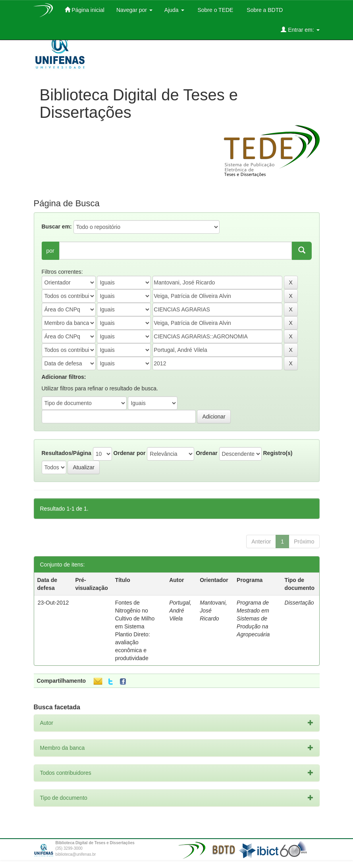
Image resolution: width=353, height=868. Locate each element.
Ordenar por (130, 453)
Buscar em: (57, 227)
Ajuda (174, 10)
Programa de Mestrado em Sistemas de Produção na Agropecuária (253, 618)
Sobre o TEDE (215, 10)
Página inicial (85, 10)
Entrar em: (300, 30)
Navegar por (134, 10)
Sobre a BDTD (264, 10)
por (50, 251)
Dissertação (299, 603)
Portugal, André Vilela (180, 611)
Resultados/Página (67, 453)
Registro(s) (278, 453)
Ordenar (206, 453)
